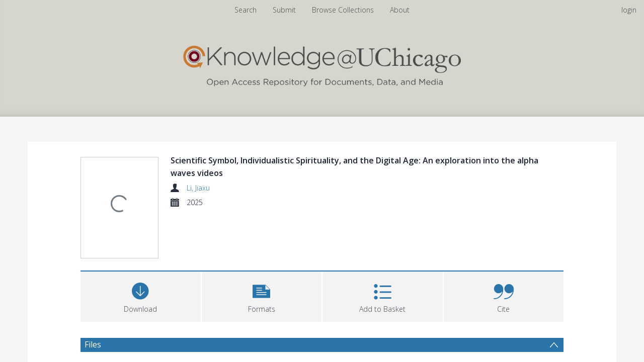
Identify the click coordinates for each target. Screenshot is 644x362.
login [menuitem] (629, 10)
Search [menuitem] (246, 10)
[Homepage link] (322, 64)
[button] (262, 248)
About (400, 10)
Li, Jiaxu (198, 188)
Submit (284, 10)
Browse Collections (343, 10)
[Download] (141, 248)
